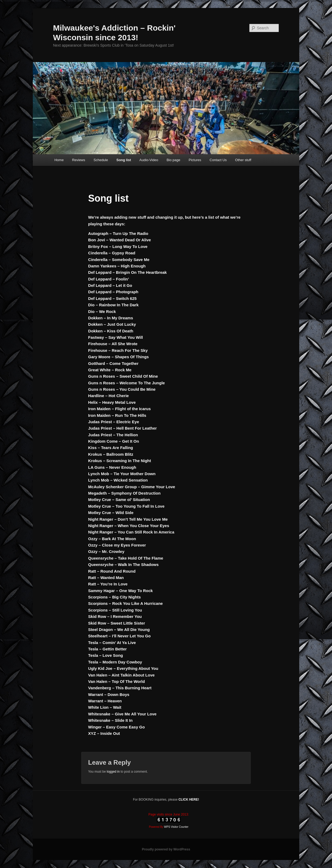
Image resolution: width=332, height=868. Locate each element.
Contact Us (218, 160)
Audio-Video (149, 160)
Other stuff (243, 160)
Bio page (173, 160)
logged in (113, 772)
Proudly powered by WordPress (166, 849)
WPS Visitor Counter (176, 827)
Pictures (195, 160)
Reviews (78, 160)
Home (59, 160)
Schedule (101, 160)
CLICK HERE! (189, 800)
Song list (124, 160)
